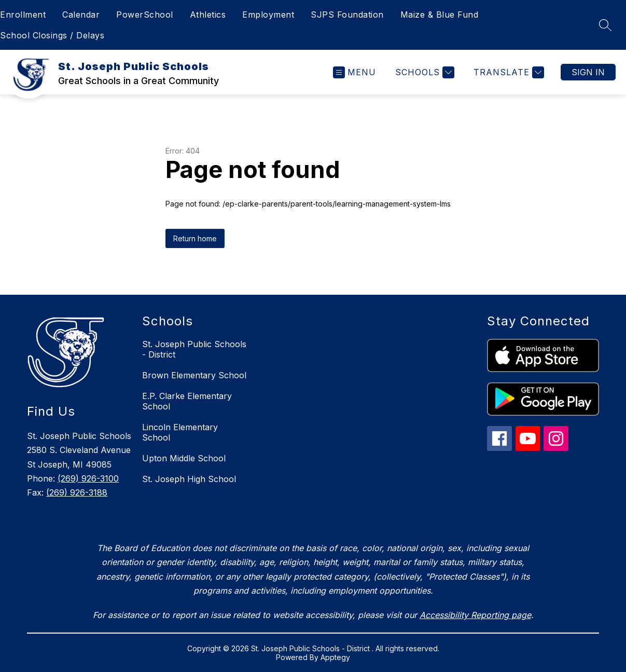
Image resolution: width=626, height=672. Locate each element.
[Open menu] (354, 72)
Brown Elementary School (194, 375)
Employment (268, 15)
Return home (195, 238)
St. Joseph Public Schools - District (194, 349)
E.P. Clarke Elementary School (187, 401)
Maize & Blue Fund (440, 15)
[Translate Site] (507, 72)
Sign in (588, 72)
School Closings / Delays (52, 35)
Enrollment (23, 15)
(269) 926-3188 (77, 492)
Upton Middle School (184, 458)
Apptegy (335, 657)
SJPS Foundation (347, 15)
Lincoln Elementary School (180, 432)
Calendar (81, 15)
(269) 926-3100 (88, 478)
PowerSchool (145, 15)
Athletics (208, 15)
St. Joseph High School (189, 479)
